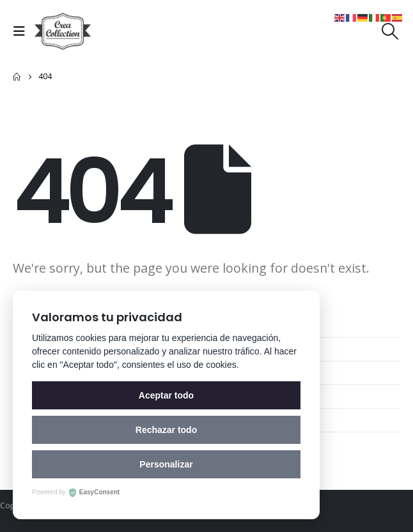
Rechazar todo (166, 430)
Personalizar (166, 464)
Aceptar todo (166, 395)
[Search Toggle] (390, 31)
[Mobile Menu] (22, 31)
